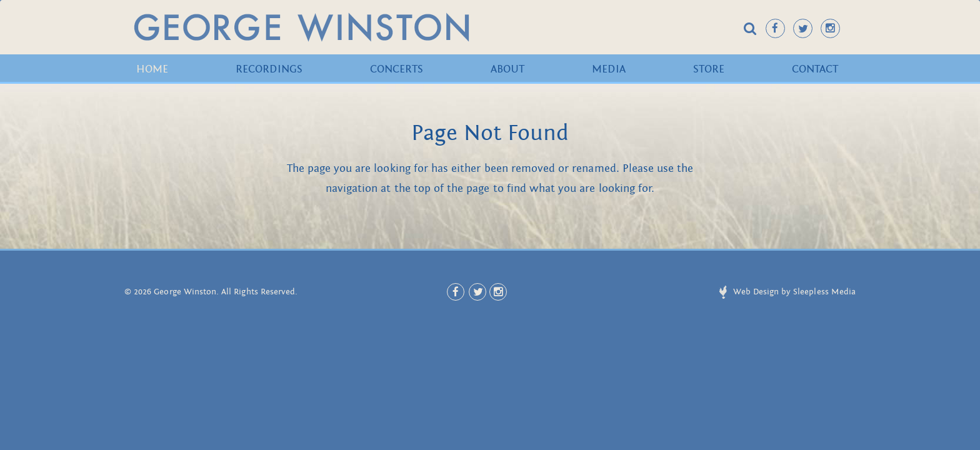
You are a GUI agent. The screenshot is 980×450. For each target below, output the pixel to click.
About (507, 69)
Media (608, 69)
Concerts (397, 69)
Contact (815, 69)
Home (152, 69)
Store (709, 69)
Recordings (269, 69)
